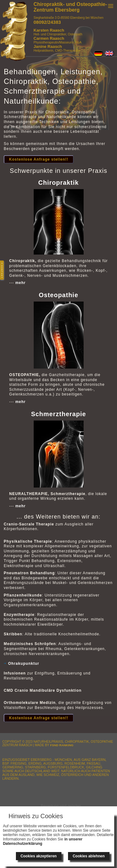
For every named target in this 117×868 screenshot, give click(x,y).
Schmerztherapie (58, 414)
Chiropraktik (59, 183)
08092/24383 (47, 22)
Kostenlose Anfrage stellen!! (39, 159)
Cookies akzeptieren (39, 856)
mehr (20, 283)
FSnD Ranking (62, 745)
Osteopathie (58, 295)
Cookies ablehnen (89, 856)
